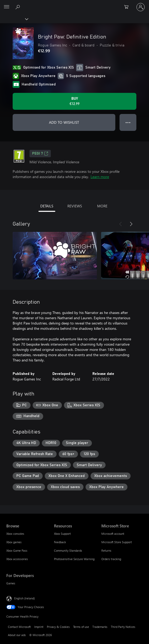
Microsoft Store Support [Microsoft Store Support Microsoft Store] (117, 542)
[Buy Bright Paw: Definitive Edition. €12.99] (74, 101)
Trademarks (100, 627)
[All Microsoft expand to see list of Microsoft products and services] (7, 7)
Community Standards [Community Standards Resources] (68, 550)
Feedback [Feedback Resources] (60, 542)
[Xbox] (14, 19)
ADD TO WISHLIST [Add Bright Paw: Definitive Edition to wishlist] (64, 122)
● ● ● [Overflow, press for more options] (128, 122)
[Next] (131, 224)
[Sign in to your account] (141, 7)
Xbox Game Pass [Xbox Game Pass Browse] (17, 550)
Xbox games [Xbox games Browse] (14, 542)
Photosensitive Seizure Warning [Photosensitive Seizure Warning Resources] (74, 559)
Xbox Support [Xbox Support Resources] (62, 534)
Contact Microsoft (19, 627)
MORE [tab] (102, 206)
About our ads (17, 635)
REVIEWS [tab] (75, 206)
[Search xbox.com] (18, 7)
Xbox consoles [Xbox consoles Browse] (15, 534)
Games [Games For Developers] (11, 583)
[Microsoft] (74, 4)
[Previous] (121, 224)
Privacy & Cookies (58, 627)
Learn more (100, 177)
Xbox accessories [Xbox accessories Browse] (17, 559)
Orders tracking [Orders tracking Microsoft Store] (111, 559)
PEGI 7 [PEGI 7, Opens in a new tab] (40, 154)
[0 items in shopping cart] (128, 7)
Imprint (39, 627)
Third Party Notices (123, 627)
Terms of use (81, 627)
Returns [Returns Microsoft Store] (106, 550)
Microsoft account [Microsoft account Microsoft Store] (113, 534)
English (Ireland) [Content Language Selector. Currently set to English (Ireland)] (24, 598)
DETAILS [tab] (47, 206)
